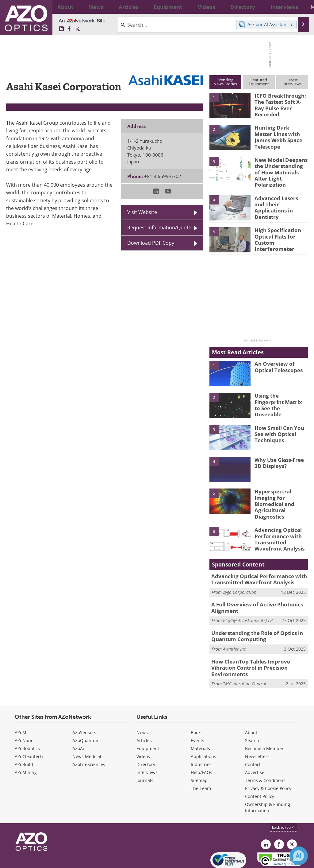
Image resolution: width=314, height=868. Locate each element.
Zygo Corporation (240, 576)
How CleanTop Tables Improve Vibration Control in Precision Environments (258, 646)
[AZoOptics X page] (78, 29)
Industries (201, 738)
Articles (144, 714)
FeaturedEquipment (259, 82)
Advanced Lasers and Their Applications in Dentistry (279, 197)
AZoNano (24, 714)
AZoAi (78, 722)
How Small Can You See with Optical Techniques (281, 426)
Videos (143, 730)
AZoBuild (24, 738)
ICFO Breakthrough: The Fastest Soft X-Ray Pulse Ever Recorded (280, 101)
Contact (253, 738)
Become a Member (264, 722)
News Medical (87, 730)
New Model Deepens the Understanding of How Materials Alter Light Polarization (279, 168)
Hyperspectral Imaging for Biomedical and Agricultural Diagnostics (281, 492)
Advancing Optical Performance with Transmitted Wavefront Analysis (277, 524)
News (142, 706)
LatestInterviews (292, 82)
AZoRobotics (27, 722)
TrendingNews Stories (225, 82)
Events (197, 714)
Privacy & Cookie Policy (268, 762)
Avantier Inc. (235, 631)
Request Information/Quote (159, 228)
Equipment (148, 722)
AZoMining (26, 746)
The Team (201, 762)
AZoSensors (84, 706)
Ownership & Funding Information (268, 781)
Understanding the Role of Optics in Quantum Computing (253, 619)
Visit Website (142, 212)
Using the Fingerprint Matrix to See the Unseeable (279, 394)
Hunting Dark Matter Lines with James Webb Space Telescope (281, 133)
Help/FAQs (201, 746)
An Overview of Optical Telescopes (276, 359)
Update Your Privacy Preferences (53, 860)
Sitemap (199, 754)
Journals (145, 754)
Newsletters (257, 730)
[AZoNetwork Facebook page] (69, 29)
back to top (284, 801)
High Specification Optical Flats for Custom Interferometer (275, 231)
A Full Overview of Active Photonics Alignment (252, 592)
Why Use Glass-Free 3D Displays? (281, 455)
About (251, 706)
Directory (146, 738)
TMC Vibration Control (245, 658)
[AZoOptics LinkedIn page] (61, 29)
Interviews (147, 746)
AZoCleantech (29, 730)
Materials (200, 722)
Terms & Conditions (265, 754)
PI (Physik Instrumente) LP (248, 603)
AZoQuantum (86, 714)
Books (197, 706)
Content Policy (260, 770)
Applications (203, 730)
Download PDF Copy (151, 243)
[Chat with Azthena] (299, 856)
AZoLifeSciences (89, 738)
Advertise (255, 746)
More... (299, 7)
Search (252, 714)
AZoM (21, 706)
